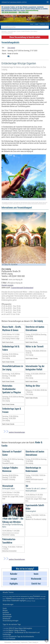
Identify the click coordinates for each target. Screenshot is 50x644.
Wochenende (24, 596)
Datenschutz (16, 642)
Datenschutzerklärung (32, 10)
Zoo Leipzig (34, 31)
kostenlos (6, 612)
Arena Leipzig (42, 599)
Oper (8, 597)
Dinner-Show (7, 601)
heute (32, 24)
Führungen (33, 601)
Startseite (4, 31)
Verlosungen (43, 597)
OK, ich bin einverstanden (9, 12)
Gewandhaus (37, 599)
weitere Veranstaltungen (14, 432)
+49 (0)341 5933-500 (16, 276)
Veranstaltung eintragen (11, 621)
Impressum (24, 642)
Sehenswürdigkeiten (16, 599)
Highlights (23, 601)
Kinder (13, 596)
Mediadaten (8, 642)
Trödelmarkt (15, 601)
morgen (36, 24)
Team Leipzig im (33, 642)
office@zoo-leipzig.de (15, 283)
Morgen (23, 599)
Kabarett (9, 598)
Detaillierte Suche (44, 24)
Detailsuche (7, 619)
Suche (19, 31)
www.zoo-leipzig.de (16, 279)
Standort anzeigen (7, 285)
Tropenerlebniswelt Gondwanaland (22, 288)
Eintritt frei (18, 596)
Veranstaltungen (12, 31)
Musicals (31, 598)
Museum (4, 599)
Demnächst (5, 597)
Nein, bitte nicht (23, 12)
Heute (10, 597)
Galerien (27, 599)
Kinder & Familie (26, 31)
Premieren (37, 596)
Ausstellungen (29, 601)
